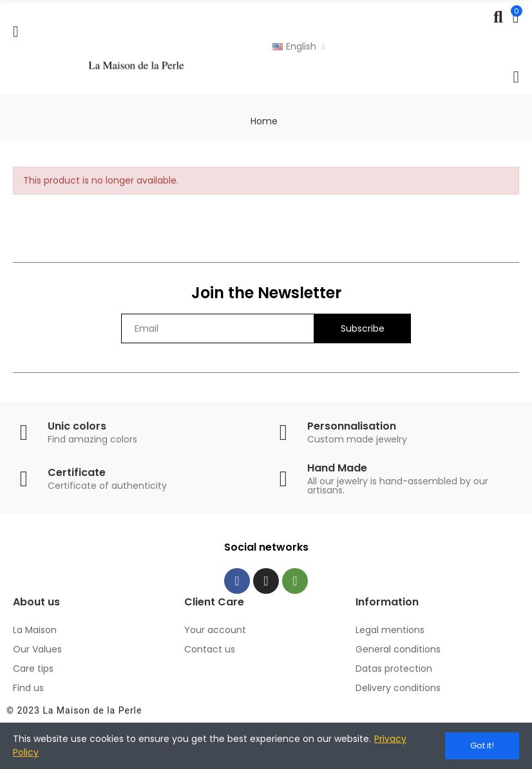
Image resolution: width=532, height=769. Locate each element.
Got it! (482, 745)
